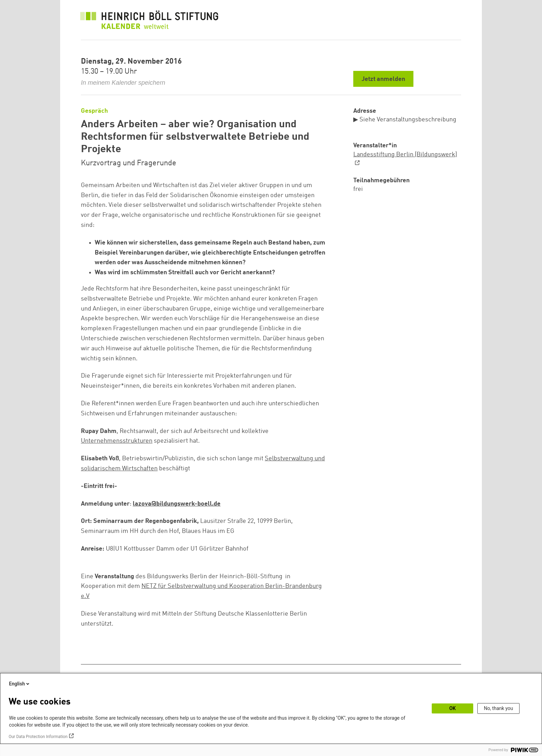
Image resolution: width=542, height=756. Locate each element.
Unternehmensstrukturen (117, 441)
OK (453, 708)
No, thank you (499, 708)
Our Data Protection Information (38, 737)
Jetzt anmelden (383, 79)
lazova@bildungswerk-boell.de (177, 504)
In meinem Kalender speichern (123, 83)
